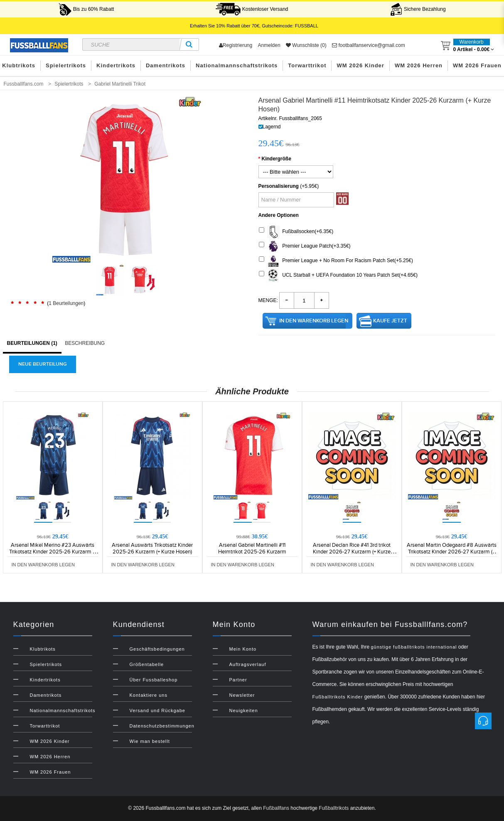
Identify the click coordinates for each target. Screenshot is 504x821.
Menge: (268, 300)
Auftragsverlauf (248, 664)
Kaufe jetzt (390, 321)
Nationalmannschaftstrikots (237, 65)
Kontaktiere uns (149, 695)
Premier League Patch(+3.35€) (305, 246)
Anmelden (269, 45)
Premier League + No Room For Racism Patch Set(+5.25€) (336, 261)
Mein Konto (243, 649)
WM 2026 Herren (419, 65)
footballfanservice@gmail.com (369, 45)
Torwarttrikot (307, 65)
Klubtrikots (43, 649)
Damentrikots (166, 65)
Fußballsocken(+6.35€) (296, 232)
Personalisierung (279, 186)
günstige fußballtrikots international (414, 647)
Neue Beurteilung (43, 364)
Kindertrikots (116, 65)
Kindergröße (277, 159)
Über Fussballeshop (154, 680)
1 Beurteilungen (66, 303)
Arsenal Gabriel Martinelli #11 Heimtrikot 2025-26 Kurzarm (252, 548)
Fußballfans (276, 808)
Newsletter (242, 695)
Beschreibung (85, 343)
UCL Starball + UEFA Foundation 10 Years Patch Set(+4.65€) (338, 275)
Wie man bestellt (150, 741)
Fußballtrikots (334, 808)
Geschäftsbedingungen (157, 649)
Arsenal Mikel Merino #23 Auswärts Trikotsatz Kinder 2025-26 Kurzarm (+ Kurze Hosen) (53, 552)
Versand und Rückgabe (157, 710)
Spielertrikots (66, 65)
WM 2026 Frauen (50, 772)
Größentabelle (147, 664)
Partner (238, 680)
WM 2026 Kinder (360, 65)
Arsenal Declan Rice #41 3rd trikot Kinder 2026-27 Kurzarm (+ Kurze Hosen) (352, 552)
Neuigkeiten (244, 710)
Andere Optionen (279, 215)
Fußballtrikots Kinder (338, 697)
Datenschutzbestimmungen (162, 726)
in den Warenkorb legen (314, 321)
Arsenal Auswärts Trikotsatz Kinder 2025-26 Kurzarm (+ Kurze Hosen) (152, 548)
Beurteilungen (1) (32, 343)
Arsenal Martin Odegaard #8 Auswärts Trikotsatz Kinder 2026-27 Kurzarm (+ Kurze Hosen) (452, 552)
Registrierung (236, 45)
